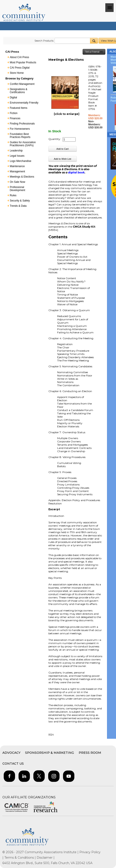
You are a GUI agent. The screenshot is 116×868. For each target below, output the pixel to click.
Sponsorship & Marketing (49, 753)
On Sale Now (18, 182)
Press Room (90, 753)
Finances (15, 118)
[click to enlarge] (67, 114)
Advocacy (11, 753)
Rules (13, 195)
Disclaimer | (46, 858)
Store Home (17, 73)
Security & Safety (20, 201)
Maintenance (17, 166)
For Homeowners (20, 129)
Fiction (14, 113)
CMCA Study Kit (84, 227)
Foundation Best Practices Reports (20, 136)
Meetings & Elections (22, 177)
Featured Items (19, 108)
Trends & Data (18, 206)
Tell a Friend (94, 52)
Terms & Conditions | (20, 858)
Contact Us (13, 764)
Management (17, 171)
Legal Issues (17, 156)
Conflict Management (22, 84)
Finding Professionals (22, 124)
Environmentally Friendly (24, 103)
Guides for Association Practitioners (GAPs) (23, 144)
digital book (76, 172)
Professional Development (18, 189)
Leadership (16, 151)
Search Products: (44, 41)
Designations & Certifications (19, 91)
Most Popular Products (23, 62)
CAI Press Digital (20, 68)
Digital (13, 97)
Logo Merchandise (21, 161)
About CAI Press (20, 57)
